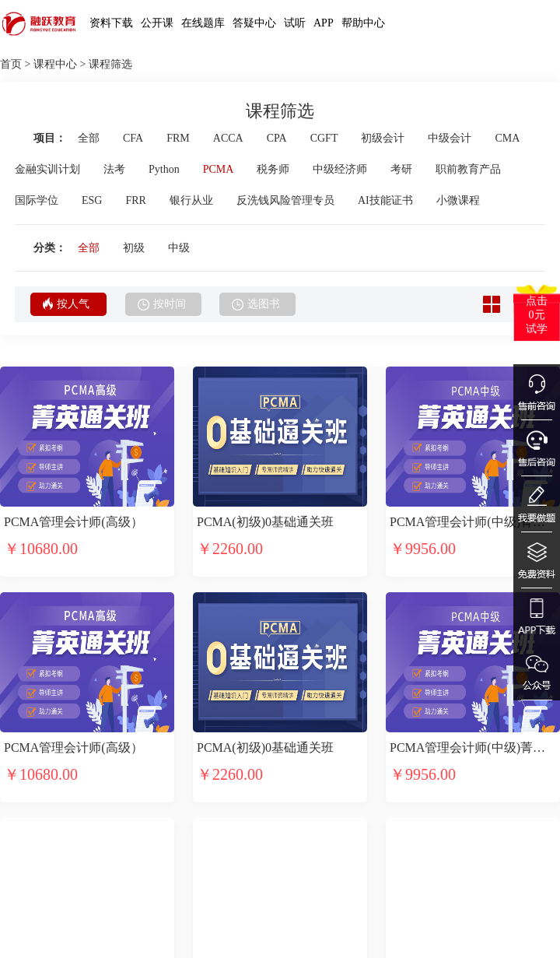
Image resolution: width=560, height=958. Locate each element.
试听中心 (22, 898)
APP (324, 23)
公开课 (157, 23)
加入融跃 (85, 938)
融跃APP (146, 938)
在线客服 (210, 898)
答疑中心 (254, 23)
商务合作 (272, 938)
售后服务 (210, 938)
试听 (295, 23)
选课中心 (22, 938)
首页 (11, 64)
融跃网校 (147, 898)
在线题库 (203, 23)
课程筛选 (110, 64)
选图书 (256, 304)
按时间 (162, 304)
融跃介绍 (85, 898)
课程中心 (55, 64)
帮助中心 (363, 23)
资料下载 (111, 23)
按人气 (66, 304)
